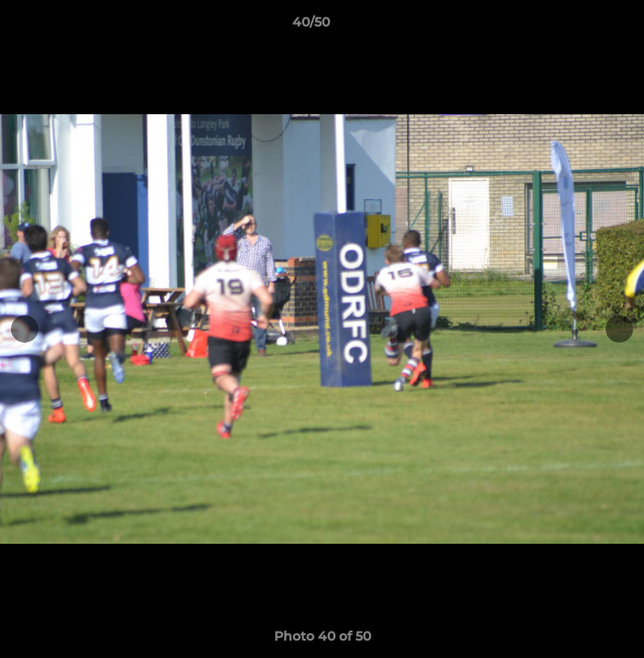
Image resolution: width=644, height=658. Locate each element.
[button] (578, 27)
